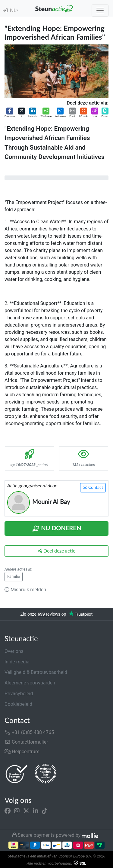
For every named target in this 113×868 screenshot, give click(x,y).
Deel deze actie (57, 551)
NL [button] (13, 11)
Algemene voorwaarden (30, 683)
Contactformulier (26, 742)
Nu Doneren (57, 529)
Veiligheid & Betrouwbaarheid (36, 672)
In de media (17, 662)
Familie (14, 577)
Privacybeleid (19, 694)
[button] (10, 113)
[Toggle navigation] (100, 11)
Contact (93, 487)
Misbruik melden (25, 590)
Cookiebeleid (18, 704)
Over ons (14, 651)
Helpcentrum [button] (22, 752)
